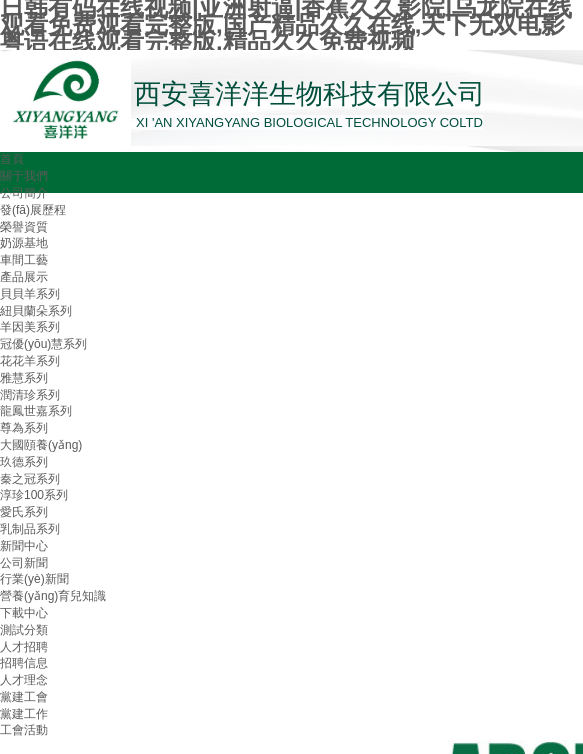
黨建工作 (24, 714)
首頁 (12, 159)
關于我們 (24, 176)
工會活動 (24, 730)
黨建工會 (24, 697)
